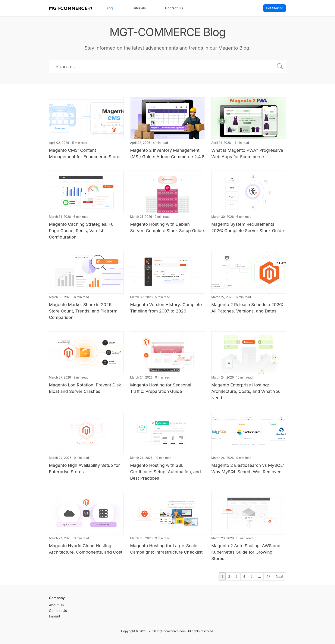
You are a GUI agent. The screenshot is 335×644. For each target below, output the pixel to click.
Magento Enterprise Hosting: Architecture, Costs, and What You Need (246, 391)
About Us (56, 605)
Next (280, 576)
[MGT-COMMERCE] (70, 8)
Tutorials (139, 8)
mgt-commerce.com (171, 631)
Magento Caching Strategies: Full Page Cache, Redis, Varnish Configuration (82, 231)
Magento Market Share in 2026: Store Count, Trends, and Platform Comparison (83, 311)
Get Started (275, 8)
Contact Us (174, 8)
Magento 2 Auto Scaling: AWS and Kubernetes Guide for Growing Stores (246, 552)
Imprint (55, 616)
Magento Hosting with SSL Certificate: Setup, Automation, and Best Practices (165, 472)
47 (268, 576)
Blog (109, 8)
